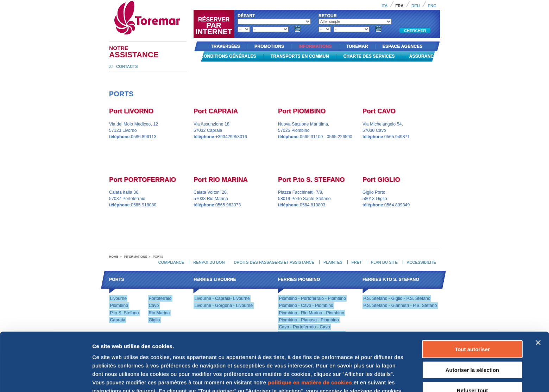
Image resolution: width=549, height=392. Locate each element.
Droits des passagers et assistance (274, 262)
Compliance (171, 262)
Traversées (225, 46)
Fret (357, 262)
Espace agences (403, 46)
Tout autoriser (472, 294)
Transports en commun (300, 56)
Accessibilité (421, 262)
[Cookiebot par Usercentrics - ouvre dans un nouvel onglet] (46, 378)
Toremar (179, 3)
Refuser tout (472, 336)
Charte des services (369, 56)
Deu (416, 6)
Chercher (415, 31)
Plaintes (333, 262)
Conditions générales (228, 56)
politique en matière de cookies (310, 328)
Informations (315, 46)
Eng (432, 6)
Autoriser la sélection (472, 315)
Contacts (127, 66)
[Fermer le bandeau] (538, 288)
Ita (384, 6)
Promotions (269, 46)
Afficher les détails (116, 378)
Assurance (423, 56)
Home (114, 257)
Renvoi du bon (209, 262)
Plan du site (384, 262)
